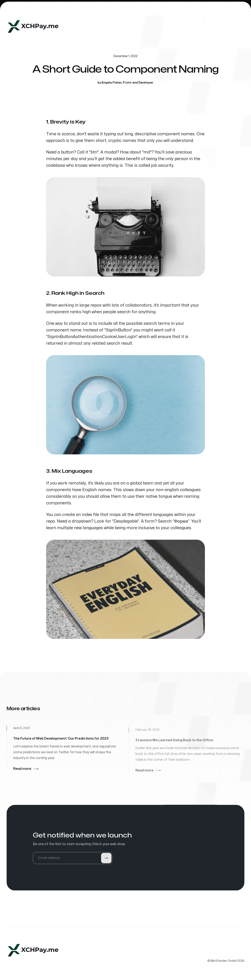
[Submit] (106, 859)
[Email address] (73, 859)
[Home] (33, 26)
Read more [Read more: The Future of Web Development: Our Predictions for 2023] (26, 770)
